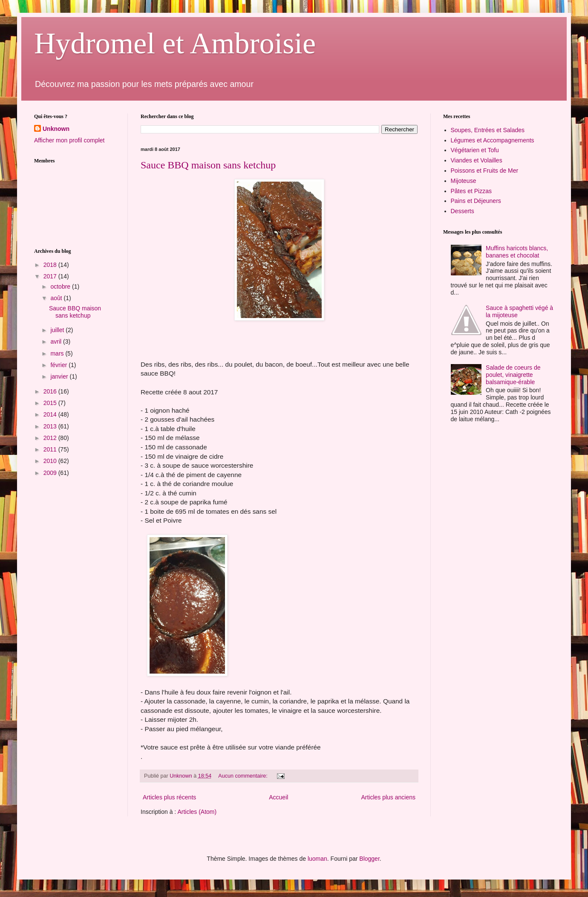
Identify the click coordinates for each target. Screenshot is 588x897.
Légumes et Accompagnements (493, 140)
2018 (51, 265)
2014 (51, 414)
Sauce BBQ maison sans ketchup (208, 165)
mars (58, 353)
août (57, 298)
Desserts (463, 211)
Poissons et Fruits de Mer (485, 171)
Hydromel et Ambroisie (175, 43)
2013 (51, 426)
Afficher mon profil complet (69, 140)
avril (57, 341)
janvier (60, 376)
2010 (51, 461)
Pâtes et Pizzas (471, 191)
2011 (51, 449)
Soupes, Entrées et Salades (488, 130)
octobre (61, 286)
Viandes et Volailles (477, 160)
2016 (51, 391)
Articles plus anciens (388, 797)
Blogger (369, 859)
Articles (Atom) (197, 812)
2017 (51, 276)
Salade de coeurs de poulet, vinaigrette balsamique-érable (513, 375)
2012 (51, 438)
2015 (51, 403)
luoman (317, 859)
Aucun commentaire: (244, 776)
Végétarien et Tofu (475, 150)
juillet (58, 330)
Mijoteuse (464, 181)
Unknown (56, 129)
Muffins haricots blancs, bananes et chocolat (517, 252)
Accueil (278, 797)
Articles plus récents (169, 797)
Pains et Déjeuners (476, 201)
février (59, 365)
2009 (51, 473)
